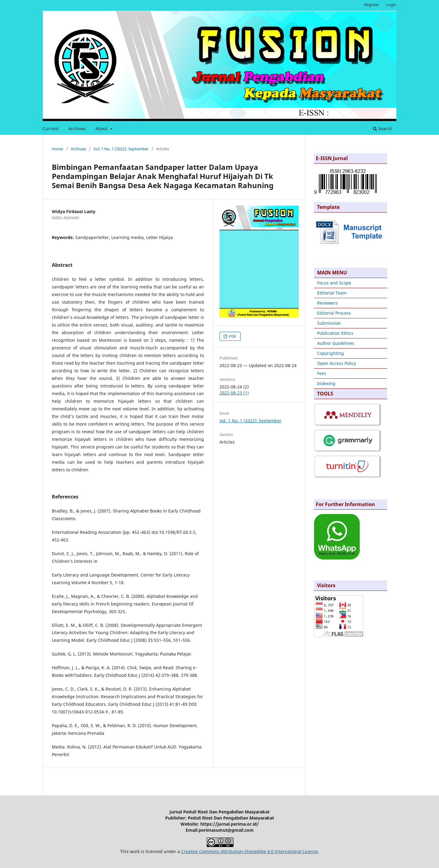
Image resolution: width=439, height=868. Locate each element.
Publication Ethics (335, 333)
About (102, 129)
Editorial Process (334, 313)
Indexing (326, 383)
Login (391, 5)
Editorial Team (332, 293)
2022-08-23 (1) (234, 393)
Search (382, 129)
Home (57, 149)
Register (371, 5)
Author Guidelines (336, 343)
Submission (329, 323)
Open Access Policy (337, 363)
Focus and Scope (334, 283)
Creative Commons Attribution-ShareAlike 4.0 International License (250, 851)
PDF (232, 336)
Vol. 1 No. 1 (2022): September (121, 149)
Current (51, 129)
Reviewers (327, 303)
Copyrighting (330, 353)
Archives (77, 129)
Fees (322, 373)
